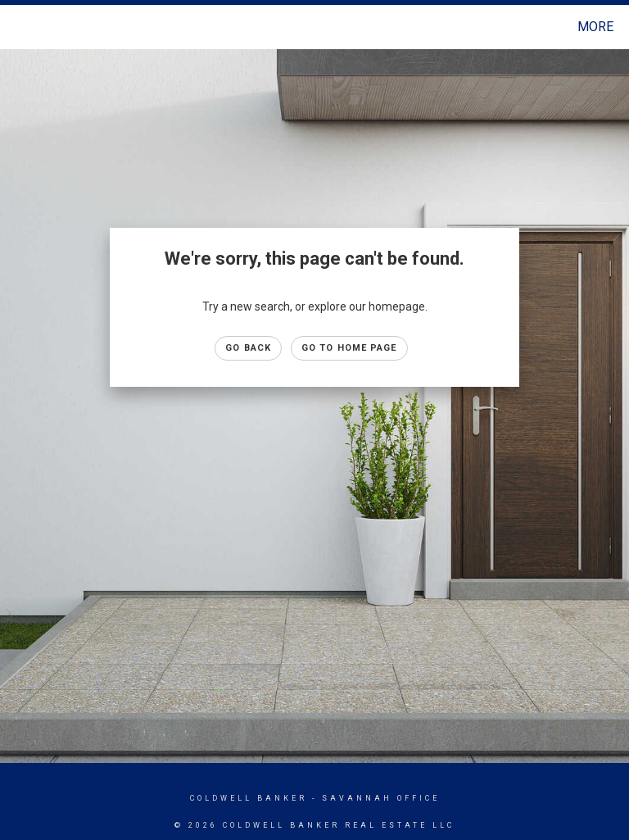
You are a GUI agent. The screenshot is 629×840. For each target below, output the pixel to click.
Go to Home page (349, 348)
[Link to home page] (16, 27)
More (595, 27)
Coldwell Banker (249, 798)
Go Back (248, 348)
